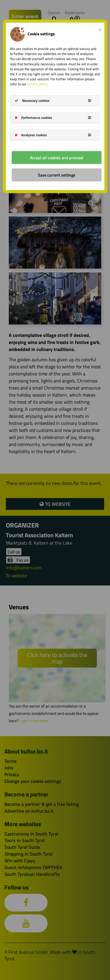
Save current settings (57, 175)
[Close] (100, 29)
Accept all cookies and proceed (57, 157)
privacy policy (37, 84)
